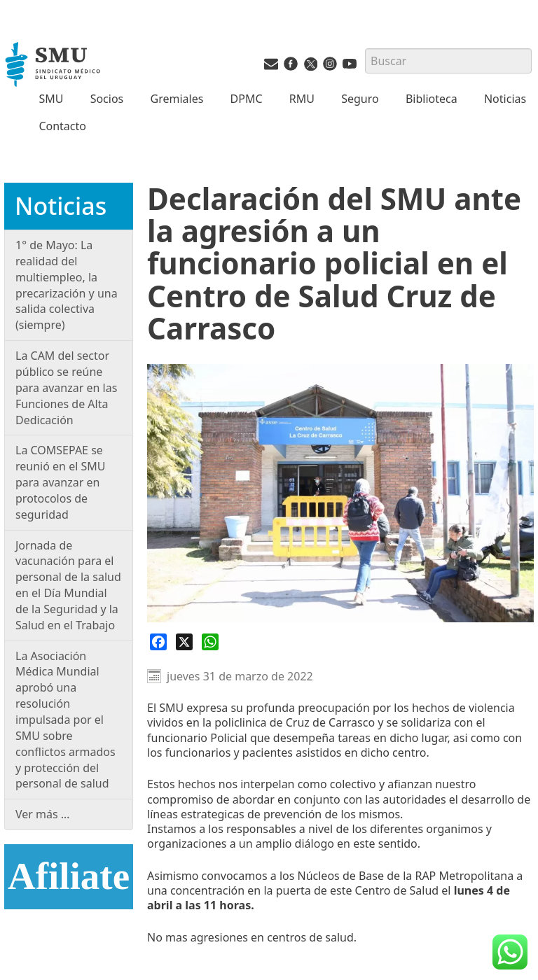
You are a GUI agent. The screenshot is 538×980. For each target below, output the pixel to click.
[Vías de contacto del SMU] (271, 66)
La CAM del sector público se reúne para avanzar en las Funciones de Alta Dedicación (66, 387)
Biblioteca (432, 99)
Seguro (360, 99)
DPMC (247, 99)
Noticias (505, 99)
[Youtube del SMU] (350, 66)
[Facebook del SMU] (291, 66)
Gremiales (177, 99)
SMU (51, 99)
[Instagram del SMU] (330, 66)
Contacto (62, 126)
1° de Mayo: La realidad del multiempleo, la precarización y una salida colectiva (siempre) (67, 285)
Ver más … (43, 814)
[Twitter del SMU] (310, 66)
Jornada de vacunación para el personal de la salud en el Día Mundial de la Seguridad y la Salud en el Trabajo (68, 585)
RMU (302, 99)
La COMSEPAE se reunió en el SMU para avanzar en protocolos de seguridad (60, 482)
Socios (107, 99)
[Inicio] (54, 66)
